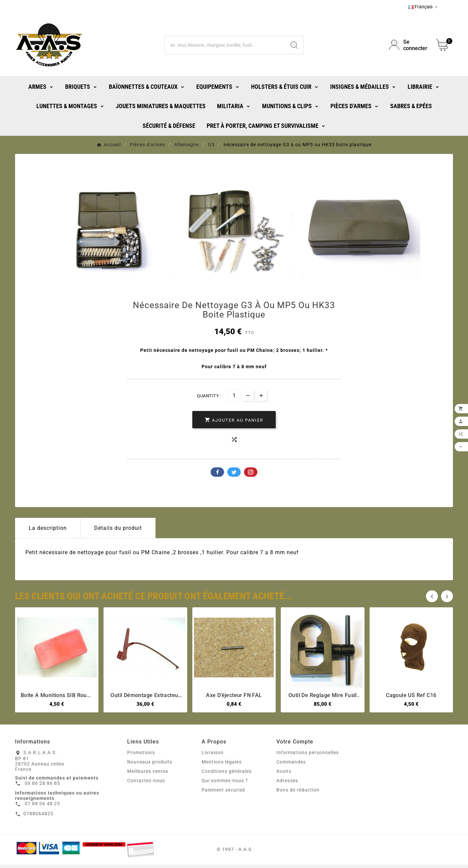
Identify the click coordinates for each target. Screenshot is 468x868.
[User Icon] (409, 45)
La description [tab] (48, 531)
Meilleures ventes (148, 775)
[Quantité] (234, 399)
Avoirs (284, 775)
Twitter (234, 475)
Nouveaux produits (150, 765)
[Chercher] (225, 45)
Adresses (287, 784)
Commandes (291, 765)
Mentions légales (222, 765)
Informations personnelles (308, 756)
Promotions (141, 756)
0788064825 (38, 817)
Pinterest (251, 475)
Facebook (217, 475)
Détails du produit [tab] (118, 531)
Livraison (213, 756)
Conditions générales (227, 775)
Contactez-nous (146, 784)
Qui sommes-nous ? (225, 784)
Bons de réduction (298, 793)
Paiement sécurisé (223, 793)
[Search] (294, 45)
